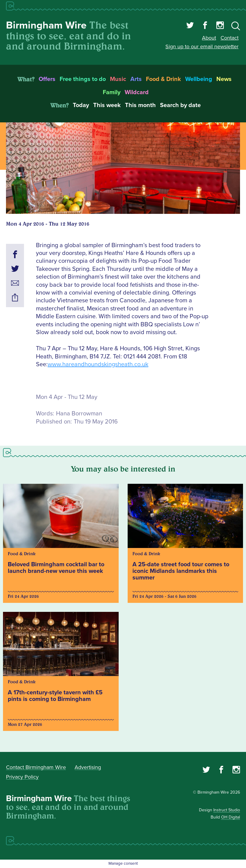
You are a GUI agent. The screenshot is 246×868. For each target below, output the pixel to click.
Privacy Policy (22, 777)
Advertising (88, 767)
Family (112, 92)
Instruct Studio (227, 810)
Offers (47, 79)
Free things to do (83, 79)
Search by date (180, 105)
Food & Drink (163, 79)
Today (81, 105)
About (209, 38)
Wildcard (137, 92)
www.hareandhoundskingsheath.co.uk (98, 364)
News (224, 79)
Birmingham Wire (46, 25)
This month (140, 105)
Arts (136, 79)
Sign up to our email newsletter (202, 46)
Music (118, 79)
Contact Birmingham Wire (36, 767)
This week (107, 105)
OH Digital (231, 817)
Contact (230, 38)
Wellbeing (199, 79)
